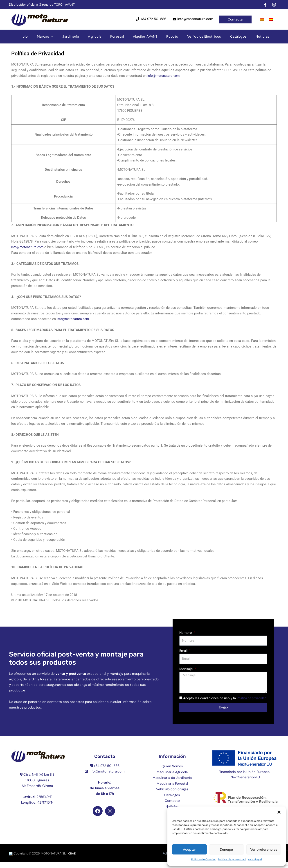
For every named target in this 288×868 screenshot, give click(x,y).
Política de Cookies (203, 859)
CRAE (72, 859)
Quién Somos (172, 772)
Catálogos (172, 800)
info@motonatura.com (195, 19)
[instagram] (275, 5)
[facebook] (266, 5)
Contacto (172, 806)
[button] (279, 812)
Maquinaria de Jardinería (172, 783)
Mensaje (187, 669)
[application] (59, 36)
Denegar (227, 850)
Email (184, 651)
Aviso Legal (255, 859)
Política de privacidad (232, 859)
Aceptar (189, 850)
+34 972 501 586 (153, 19)
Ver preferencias (264, 850)
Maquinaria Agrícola (172, 777)
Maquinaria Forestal (172, 789)
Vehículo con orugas (172, 795)
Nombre (186, 633)
